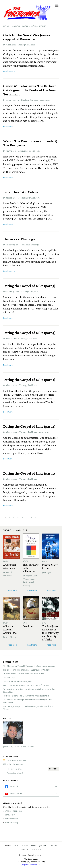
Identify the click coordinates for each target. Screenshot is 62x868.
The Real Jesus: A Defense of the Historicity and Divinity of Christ (50, 633)
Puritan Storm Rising (50, 566)
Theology (22, 45)
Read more (8, 71)
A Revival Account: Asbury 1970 (10, 629)
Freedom (28, 626)
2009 (17, 291)
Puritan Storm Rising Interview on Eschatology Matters (26, 670)
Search (24, 850)
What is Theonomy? (13, 811)
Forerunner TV (25, 151)
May (8, 151)
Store (25, 846)
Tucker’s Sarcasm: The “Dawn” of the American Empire (26, 696)
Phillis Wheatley (11, 823)
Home (8, 846)
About (54, 846)
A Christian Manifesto (10, 566)
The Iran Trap (9, 678)
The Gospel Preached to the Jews (18, 682)
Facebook (14, 786)
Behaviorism (10, 815)
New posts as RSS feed (17, 760)
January (9, 100)
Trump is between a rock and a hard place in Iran (24, 674)
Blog (34, 846)
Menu (16, 846)
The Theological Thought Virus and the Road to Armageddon (29, 666)
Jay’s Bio (43, 846)
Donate (35, 850)
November (8, 291)
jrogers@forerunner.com (31, 864)
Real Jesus (31, 45)
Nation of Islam (11, 819)
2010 (14, 151)
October (7, 338)
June (8, 45)
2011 (14, 45)
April (8, 198)
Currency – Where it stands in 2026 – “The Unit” (26, 685)
